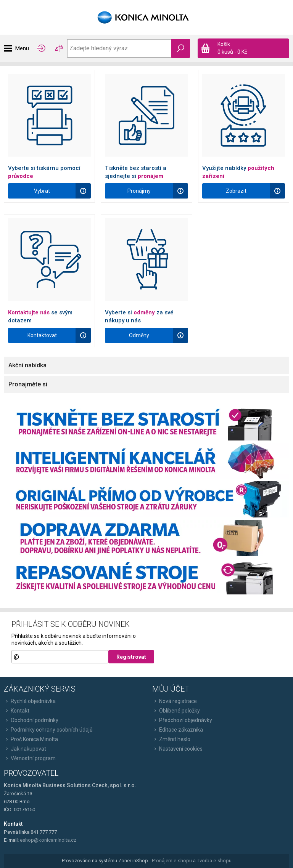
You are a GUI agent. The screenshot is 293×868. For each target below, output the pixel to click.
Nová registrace (175, 701)
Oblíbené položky (176, 711)
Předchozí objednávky (182, 720)
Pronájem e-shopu (172, 861)
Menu (22, 48)
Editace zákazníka (178, 730)
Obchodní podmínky (31, 720)
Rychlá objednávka (30, 701)
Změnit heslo (171, 739)
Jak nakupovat (25, 749)
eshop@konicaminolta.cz (48, 840)
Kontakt (17, 711)
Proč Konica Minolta (31, 739)
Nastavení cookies (177, 749)
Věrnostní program (30, 758)
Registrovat (131, 657)
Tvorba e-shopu (214, 861)
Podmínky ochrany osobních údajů (48, 730)
